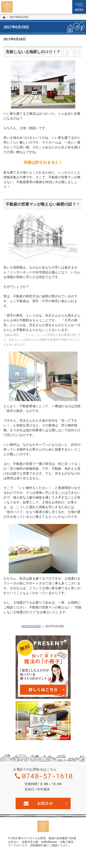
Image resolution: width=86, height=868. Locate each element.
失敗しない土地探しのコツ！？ (33, 52)
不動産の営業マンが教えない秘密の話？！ (43, 204)
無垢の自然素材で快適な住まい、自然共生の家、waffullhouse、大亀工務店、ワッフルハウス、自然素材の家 (42, 842)
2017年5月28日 (31, 626)
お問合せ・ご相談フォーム (43, 803)
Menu (79, 7)
